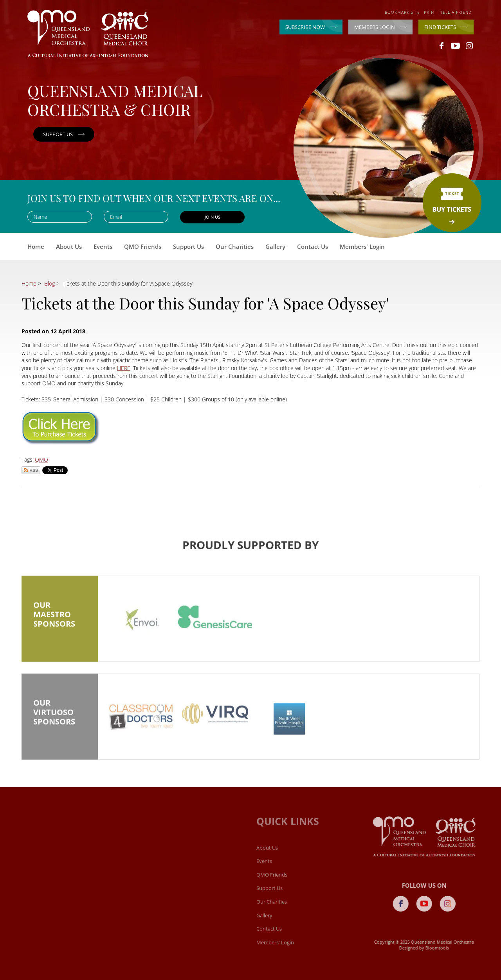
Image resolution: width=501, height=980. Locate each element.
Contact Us (313, 246)
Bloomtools (440, 948)
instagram (469, 46)
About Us (69, 246)
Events (103, 246)
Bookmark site (402, 12)
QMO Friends (143, 246)
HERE (124, 368)
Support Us (188, 246)
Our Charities (235, 246)
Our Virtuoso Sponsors (60, 717)
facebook (442, 46)
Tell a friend (456, 12)
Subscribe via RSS (31, 470)
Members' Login (362, 246)
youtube (455, 46)
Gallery (275, 246)
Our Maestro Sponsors (60, 620)
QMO (41, 459)
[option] (141, 624)
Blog (50, 283)
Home (36, 246)
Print (430, 12)
